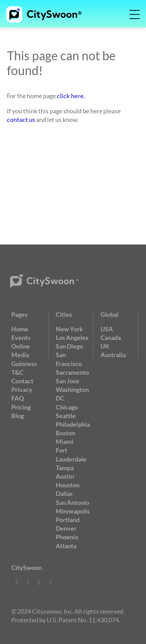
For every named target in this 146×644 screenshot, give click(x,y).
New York (69, 329)
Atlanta (66, 546)
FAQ (18, 398)
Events (21, 337)
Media (20, 355)
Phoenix (67, 537)
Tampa (65, 468)
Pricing (21, 407)
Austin (65, 476)
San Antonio (72, 502)
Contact (22, 381)
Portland (68, 520)
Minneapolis (73, 511)
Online (21, 346)
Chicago (67, 407)
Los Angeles (72, 337)
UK (105, 346)
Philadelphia (73, 424)
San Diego (69, 346)
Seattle (66, 416)
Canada (111, 337)
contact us (21, 120)
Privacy (22, 389)
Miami (65, 442)
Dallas (64, 494)
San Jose (67, 381)
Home (20, 329)
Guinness (24, 364)
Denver (66, 528)
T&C (17, 372)
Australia (113, 355)
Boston (66, 433)
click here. (71, 96)
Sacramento (72, 372)
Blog (18, 416)
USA (107, 329)
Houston (68, 485)
